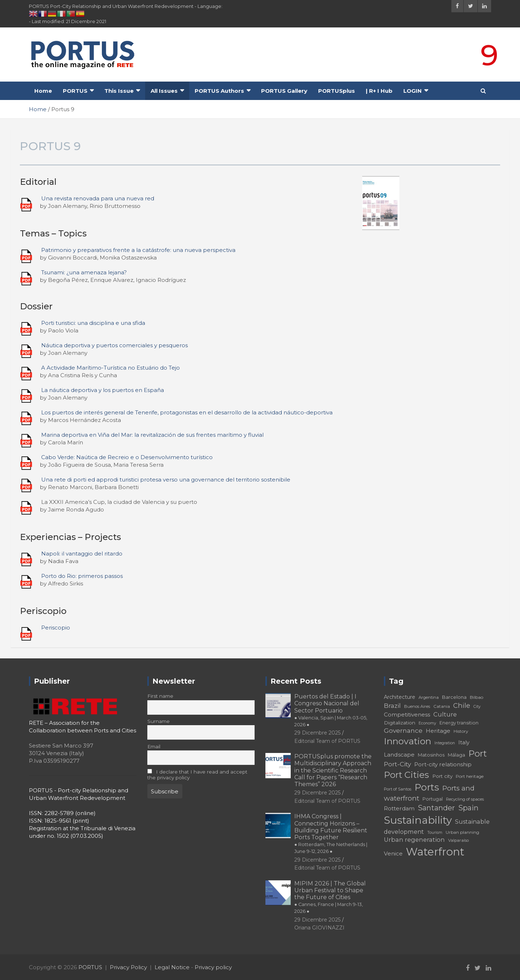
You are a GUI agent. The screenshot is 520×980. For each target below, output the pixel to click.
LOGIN (413, 91)
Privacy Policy (128, 967)
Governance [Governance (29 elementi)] (403, 730)
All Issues (164, 91)
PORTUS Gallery (284, 91)
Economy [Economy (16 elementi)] (427, 723)
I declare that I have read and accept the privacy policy (198, 775)
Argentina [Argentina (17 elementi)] (429, 697)
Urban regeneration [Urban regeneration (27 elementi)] (414, 840)
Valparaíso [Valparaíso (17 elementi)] (458, 840)
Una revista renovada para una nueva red (98, 198)
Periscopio (56, 628)
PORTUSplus (337, 91)
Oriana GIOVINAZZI (319, 928)
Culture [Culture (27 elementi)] (445, 714)
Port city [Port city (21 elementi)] (442, 776)
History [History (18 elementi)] (461, 731)
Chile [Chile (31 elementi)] (462, 705)
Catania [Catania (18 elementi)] (442, 706)
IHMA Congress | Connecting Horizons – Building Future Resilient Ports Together (331, 833)
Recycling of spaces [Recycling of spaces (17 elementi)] (465, 799)
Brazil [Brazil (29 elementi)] (392, 705)
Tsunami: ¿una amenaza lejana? (84, 272)
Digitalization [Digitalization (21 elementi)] (400, 723)
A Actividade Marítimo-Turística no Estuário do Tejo (110, 368)
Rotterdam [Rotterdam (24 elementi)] (399, 808)
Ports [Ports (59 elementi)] (427, 787)
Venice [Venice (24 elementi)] (393, 853)
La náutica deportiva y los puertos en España (103, 390)
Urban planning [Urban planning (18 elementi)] (462, 832)
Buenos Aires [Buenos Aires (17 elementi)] (417, 706)
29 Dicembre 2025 (317, 733)
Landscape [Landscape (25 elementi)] (399, 755)
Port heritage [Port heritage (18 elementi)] (470, 776)
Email (154, 746)
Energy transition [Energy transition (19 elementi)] (459, 723)
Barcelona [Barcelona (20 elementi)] (454, 697)
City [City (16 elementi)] (477, 707)
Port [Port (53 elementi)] (478, 753)
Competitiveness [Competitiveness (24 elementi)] (407, 715)
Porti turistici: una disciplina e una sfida (93, 323)
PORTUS (75, 91)
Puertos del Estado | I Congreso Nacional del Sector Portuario (331, 710)
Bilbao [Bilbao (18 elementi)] (476, 697)
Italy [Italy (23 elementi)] (464, 742)
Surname (159, 721)
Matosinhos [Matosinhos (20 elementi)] (431, 755)
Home (43, 91)
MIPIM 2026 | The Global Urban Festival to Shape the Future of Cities (330, 897)
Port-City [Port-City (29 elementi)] (397, 764)
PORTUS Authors (219, 91)
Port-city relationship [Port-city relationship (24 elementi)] (443, 764)
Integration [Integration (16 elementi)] (445, 743)
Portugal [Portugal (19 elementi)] (433, 799)
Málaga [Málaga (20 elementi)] (456, 755)
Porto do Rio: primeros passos (82, 576)
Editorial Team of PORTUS (327, 741)
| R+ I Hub (379, 91)
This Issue (119, 91)
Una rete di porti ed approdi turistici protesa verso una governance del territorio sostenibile (166, 480)
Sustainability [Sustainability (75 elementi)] (418, 820)
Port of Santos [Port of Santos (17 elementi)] (398, 789)
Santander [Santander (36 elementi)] (436, 808)
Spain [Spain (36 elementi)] (468, 808)
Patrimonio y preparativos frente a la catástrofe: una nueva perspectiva (138, 250)
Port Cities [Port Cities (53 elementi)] (406, 775)
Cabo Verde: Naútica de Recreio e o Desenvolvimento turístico (127, 457)
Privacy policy (213, 967)
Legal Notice (172, 967)
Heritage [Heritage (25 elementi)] (438, 731)
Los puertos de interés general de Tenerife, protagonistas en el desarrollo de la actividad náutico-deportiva (187, 412)
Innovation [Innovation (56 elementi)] (408, 741)
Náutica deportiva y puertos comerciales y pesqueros (114, 345)
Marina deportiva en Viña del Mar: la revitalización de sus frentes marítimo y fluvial (152, 435)
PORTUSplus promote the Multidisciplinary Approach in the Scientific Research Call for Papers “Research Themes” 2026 (333, 770)
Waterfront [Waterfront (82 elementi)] (435, 852)
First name (160, 696)
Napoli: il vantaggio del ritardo (82, 554)
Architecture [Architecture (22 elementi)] (400, 697)
